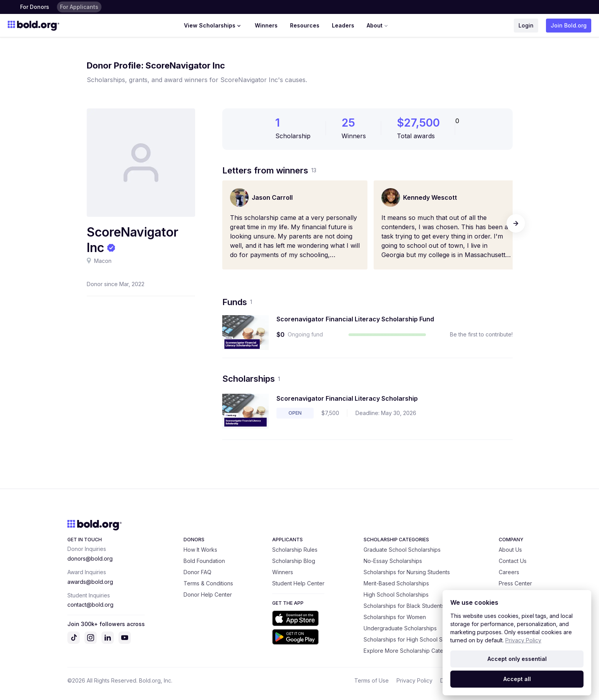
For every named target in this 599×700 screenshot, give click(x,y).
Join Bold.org (569, 25)
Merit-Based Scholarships (396, 583)
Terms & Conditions (208, 583)
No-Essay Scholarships (393, 561)
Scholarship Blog (294, 561)
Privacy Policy (414, 680)
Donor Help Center (208, 594)
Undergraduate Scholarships (400, 628)
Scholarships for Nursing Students (407, 572)
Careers (509, 572)
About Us (510, 550)
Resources (305, 25)
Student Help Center (298, 583)
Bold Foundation (204, 561)
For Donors (35, 7)
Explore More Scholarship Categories (412, 651)
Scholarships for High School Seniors (411, 639)
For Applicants (79, 7)
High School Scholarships (396, 594)
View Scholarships (213, 26)
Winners (266, 25)
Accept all (517, 679)
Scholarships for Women (395, 617)
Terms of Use (372, 680)
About (378, 26)
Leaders (343, 25)
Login (526, 25)
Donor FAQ (197, 572)
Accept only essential (517, 659)
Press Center (515, 583)
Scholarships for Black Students (404, 606)
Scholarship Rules (295, 550)
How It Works (200, 550)
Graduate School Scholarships (402, 550)
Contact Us (513, 561)
